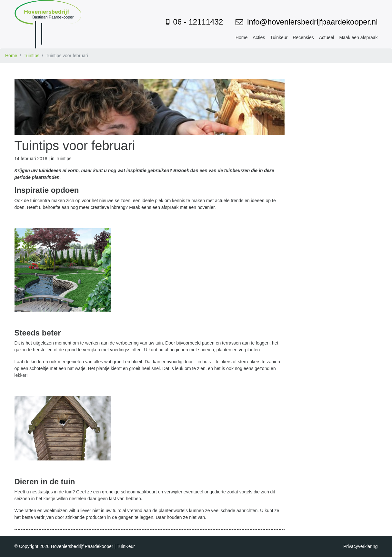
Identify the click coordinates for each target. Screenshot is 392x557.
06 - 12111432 (198, 22)
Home (241, 37)
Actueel (327, 37)
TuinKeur (126, 546)
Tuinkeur (279, 37)
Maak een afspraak (358, 37)
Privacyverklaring (361, 546)
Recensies (303, 37)
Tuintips (31, 56)
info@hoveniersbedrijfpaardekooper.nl (312, 22)
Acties (259, 37)
